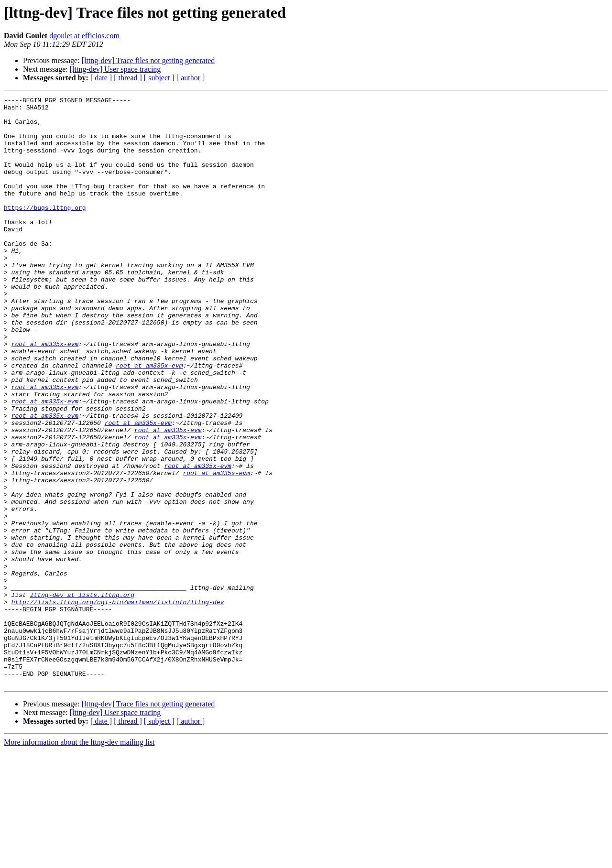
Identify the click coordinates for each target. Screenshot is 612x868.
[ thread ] (128, 78)
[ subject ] (159, 78)
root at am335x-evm (45, 394)
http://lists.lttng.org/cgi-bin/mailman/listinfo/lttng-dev (118, 704)
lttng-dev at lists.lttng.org (82, 695)
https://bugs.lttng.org (45, 230)
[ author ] (191, 78)
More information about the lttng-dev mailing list (79, 860)
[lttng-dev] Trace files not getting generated (148, 60)
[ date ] (101, 78)
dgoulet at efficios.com (84, 36)
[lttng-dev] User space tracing (115, 69)
